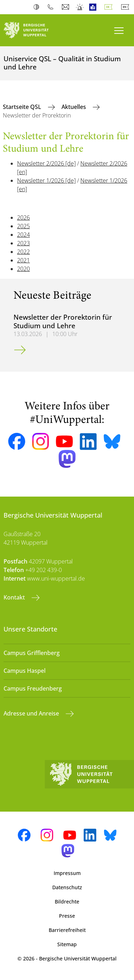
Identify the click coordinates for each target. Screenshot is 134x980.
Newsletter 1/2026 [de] (46, 180)
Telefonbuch (52, 7)
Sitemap (67, 944)
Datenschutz (67, 887)
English (127, 7)
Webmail (66, 7)
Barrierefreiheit (67, 930)
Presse (67, 916)
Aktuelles (74, 107)
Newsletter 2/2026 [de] (46, 163)
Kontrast (38, 7)
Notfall (80, 7)
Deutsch (110, 7)
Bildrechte (67, 902)
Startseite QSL (23, 107)
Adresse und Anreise (32, 713)
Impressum (67, 873)
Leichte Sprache (94, 7)
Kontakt (15, 597)
